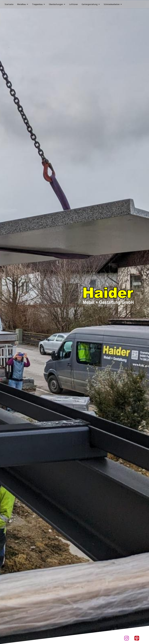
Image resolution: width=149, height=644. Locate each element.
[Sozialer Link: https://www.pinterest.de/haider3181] (137, 638)
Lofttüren (74, 4)
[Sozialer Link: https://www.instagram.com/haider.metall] (127, 638)
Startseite (9, 4)
